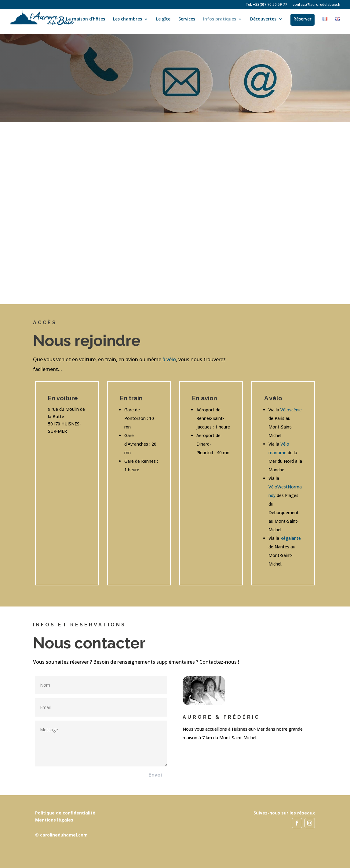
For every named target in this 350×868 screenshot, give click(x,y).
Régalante (291, 538)
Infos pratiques (220, 19)
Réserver (303, 19)
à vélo (169, 359)
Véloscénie (291, 410)
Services (187, 19)
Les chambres (128, 19)
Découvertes (263, 19)
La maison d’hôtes (86, 19)
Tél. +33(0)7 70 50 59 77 (266, 5)
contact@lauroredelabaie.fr (317, 5)
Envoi (155, 775)
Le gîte (163, 19)
